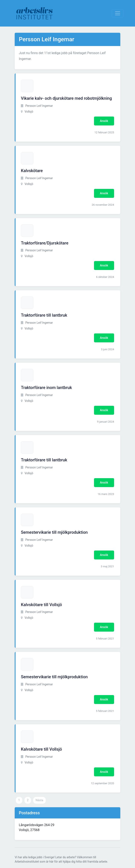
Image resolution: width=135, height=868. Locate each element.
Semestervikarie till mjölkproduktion (54, 532)
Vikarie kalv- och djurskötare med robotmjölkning (66, 98)
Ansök (104, 121)
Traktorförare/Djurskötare (45, 243)
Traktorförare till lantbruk (44, 315)
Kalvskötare (32, 171)
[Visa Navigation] (118, 13)
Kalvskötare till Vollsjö (41, 605)
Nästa (39, 800)
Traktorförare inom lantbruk (46, 388)
